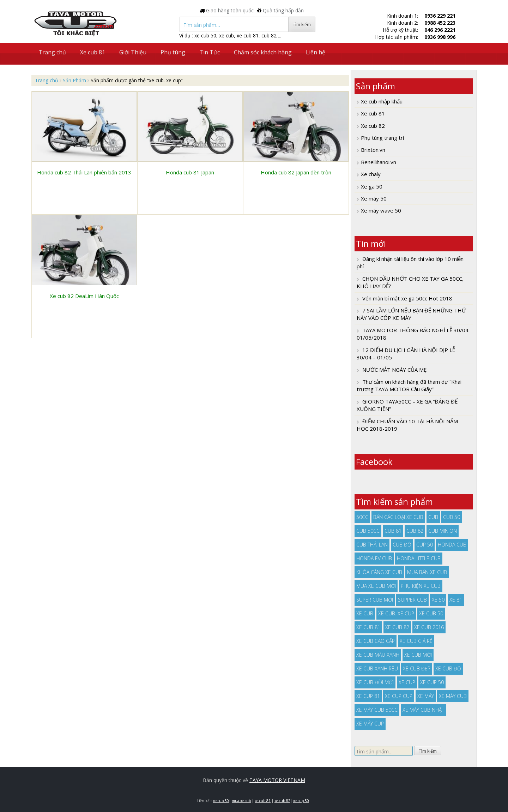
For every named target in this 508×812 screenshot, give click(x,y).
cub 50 (452, 517)
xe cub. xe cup (396, 613)
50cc (362, 517)
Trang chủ (52, 52)
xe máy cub (453, 696)
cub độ (402, 545)
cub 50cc (368, 531)
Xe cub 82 (373, 126)
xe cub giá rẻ (416, 641)
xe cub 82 (397, 627)
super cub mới (375, 600)
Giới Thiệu (133, 52)
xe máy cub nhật (423, 710)
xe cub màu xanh (378, 655)
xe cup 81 (368, 696)
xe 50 (438, 600)
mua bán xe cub (427, 572)
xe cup (407, 682)
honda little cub (419, 558)
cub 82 (415, 531)
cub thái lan (372, 545)
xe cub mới (418, 655)
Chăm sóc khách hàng (263, 52)
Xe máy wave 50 (381, 210)
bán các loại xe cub (398, 517)
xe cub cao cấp (376, 641)
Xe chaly (371, 174)
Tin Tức (210, 52)
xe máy (426, 696)
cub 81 (393, 531)
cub (433, 517)
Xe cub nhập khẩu (382, 101)
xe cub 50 (431, 613)
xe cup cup (399, 696)
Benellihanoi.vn (379, 162)
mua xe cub (241, 801)
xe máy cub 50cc (377, 710)
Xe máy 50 (374, 198)
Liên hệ (316, 52)
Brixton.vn (373, 150)
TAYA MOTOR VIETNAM (277, 780)
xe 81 (456, 600)
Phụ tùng (173, 52)
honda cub (452, 545)
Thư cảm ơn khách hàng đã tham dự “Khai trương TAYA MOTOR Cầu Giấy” (409, 385)
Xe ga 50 (372, 186)
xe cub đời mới (375, 682)
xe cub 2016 (429, 627)
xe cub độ (448, 668)
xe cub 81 (368, 627)
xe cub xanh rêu (377, 668)
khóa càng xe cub (379, 572)
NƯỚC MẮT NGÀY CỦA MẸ (394, 370)
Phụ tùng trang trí (382, 138)
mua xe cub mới (376, 586)
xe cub (365, 613)
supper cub (412, 600)
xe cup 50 (432, 682)
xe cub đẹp (417, 668)
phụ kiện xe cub (421, 586)
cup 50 (425, 545)
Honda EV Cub (374, 558)
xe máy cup (370, 724)
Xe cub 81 (93, 52)
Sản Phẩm (74, 80)
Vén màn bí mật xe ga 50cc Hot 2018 (407, 298)
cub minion (443, 531)
